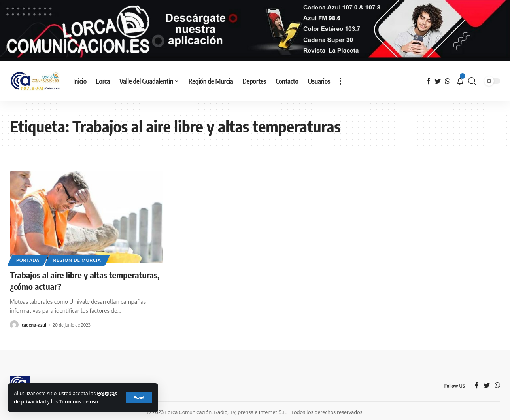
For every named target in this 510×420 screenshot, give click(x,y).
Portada (28, 260)
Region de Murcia (77, 260)
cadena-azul (34, 325)
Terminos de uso (78, 401)
